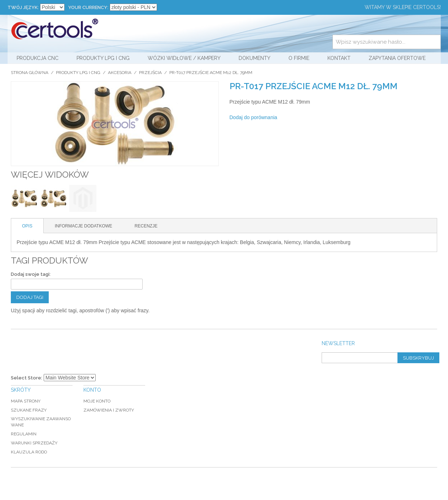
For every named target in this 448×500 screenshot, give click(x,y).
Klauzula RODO (29, 452)
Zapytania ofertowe (397, 58)
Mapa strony (26, 401)
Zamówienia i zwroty (109, 410)
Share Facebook (307, 118)
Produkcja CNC (38, 58)
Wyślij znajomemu (292, 118)
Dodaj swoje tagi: (31, 274)
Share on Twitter (321, 118)
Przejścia (150, 73)
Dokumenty (255, 58)
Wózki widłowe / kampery (184, 58)
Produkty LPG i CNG (103, 58)
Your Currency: (88, 7)
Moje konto (97, 401)
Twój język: (23, 7)
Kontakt (339, 58)
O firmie (299, 58)
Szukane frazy (29, 410)
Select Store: (27, 378)
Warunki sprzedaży (34, 443)
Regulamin (24, 434)
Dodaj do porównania (253, 117)
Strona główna (30, 73)
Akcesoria (120, 73)
